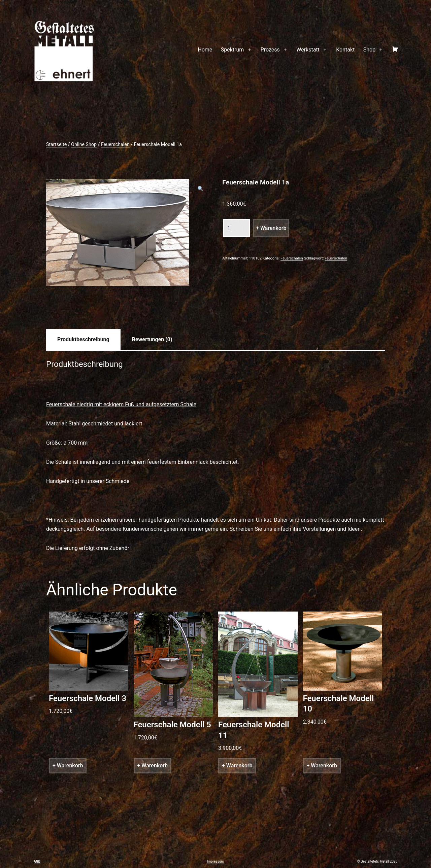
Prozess (270, 50)
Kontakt (345, 50)
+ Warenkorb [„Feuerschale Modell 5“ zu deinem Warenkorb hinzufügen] (153, 766)
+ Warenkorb (271, 228)
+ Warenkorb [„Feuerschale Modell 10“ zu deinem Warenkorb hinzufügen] (322, 766)
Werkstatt (308, 50)
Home (205, 50)
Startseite (56, 144)
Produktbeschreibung (83, 339)
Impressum (215, 861)
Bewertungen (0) (152, 339)
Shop (369, 50)
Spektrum (233, 50)
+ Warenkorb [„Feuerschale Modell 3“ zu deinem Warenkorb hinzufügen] (68, 766)
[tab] (83, 339)
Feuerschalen (115, 144)
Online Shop (84, 144)
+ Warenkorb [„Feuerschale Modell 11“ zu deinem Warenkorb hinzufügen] (237, 766)
